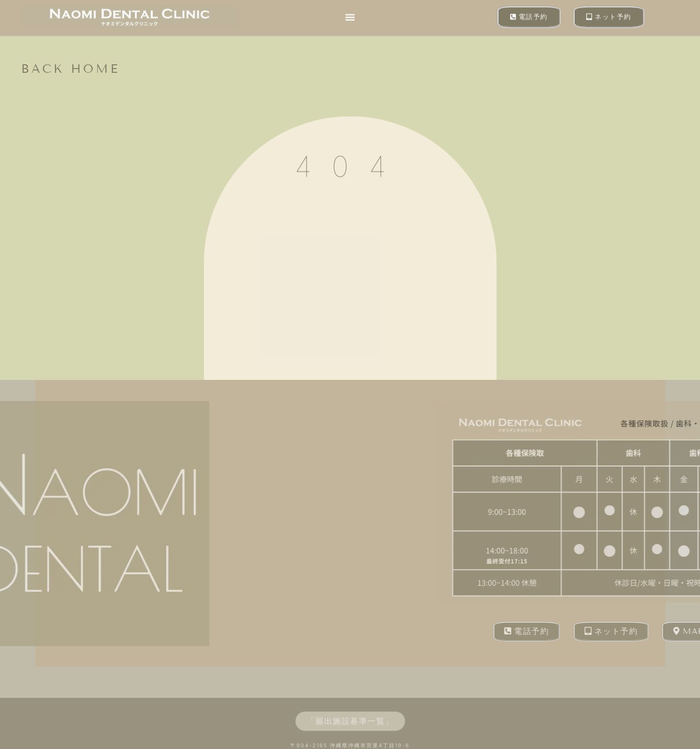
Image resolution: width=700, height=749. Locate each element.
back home (70, 69)
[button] (350, 15)
